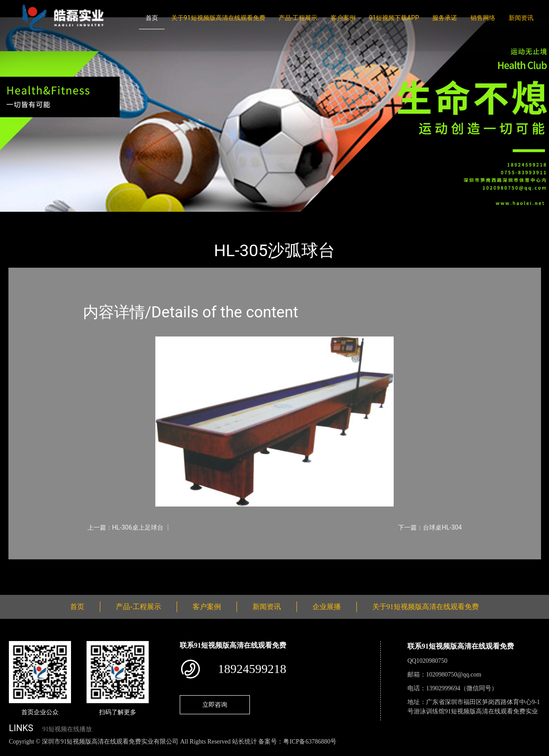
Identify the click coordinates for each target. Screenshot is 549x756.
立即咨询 (215, 705)
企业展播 (327, 607)
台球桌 (103, 218)
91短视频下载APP (394, 18)
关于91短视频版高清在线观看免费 (218, 18)
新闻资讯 (521, 18)
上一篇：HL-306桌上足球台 (125, 527)
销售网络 (483, 18)
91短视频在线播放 (67, 729)
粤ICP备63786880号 (310, 742)
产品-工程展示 (298, 18)
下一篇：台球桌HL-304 (430, 527)
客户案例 (343, 18)
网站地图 (13, 751)
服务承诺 (445, 18)
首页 (152, 18)
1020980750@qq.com (454, 675)
